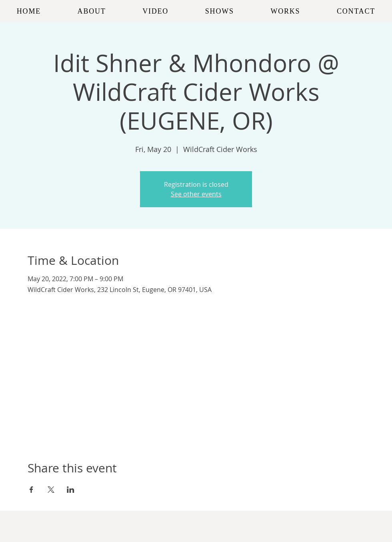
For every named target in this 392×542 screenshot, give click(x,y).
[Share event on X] (51, 490)
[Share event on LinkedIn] (71, 490)
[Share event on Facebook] (31, 490)
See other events (196, 194)
